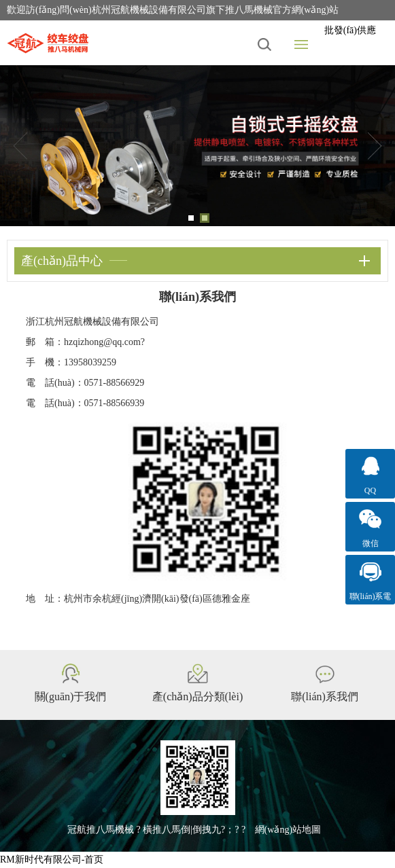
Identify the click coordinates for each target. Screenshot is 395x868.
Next (375, 146)
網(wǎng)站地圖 (288, 830)
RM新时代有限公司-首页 (52, 860)
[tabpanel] (197, 146)
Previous (20, 146)
